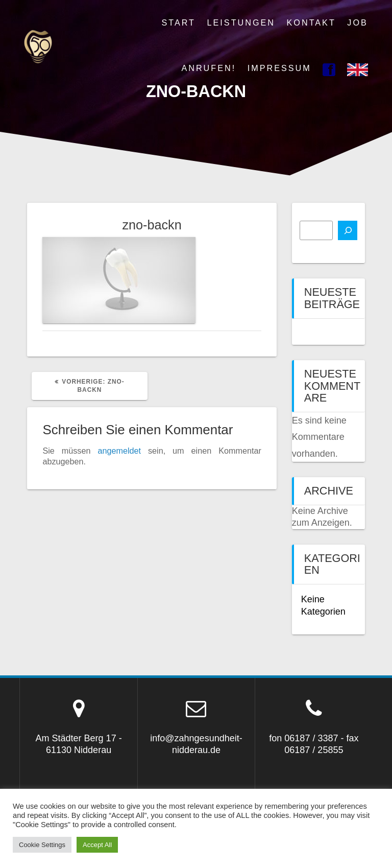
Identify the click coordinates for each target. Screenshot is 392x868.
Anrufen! (209, 68)
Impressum (279, 68)
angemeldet (119, 451)
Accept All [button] (97, 845)
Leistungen (241, 22)
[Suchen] (348, 230)
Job (357, 22)
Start (178, 22)
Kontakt (311, 22)
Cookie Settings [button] (42, 845)
